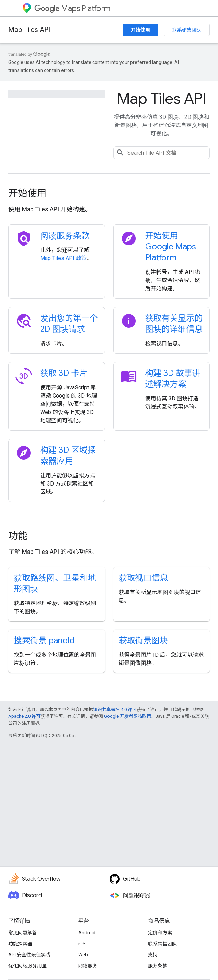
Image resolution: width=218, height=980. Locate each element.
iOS (82, 944)
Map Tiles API (29, 30)
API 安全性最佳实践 (29, 955)
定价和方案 (160, 933)
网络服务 (88, 966)
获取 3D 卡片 (64, 373)
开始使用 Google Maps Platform (171, 247)
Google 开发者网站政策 (128, 716)
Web (83, 955)
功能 (18, 536)
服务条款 (158, 966)
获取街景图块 (144, 641)
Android (87, 933)
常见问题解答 (23, 933)
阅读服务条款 (65, 236)
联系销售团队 (187, 30)
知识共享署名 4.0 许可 (115, 709)
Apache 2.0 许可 (24, 716)
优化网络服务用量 (27, 966)
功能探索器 (20, 944)
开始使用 (140, 30)
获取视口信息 (144, 578)
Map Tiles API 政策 (64, 258)
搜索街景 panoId (44, 641)
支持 (153, 955)
